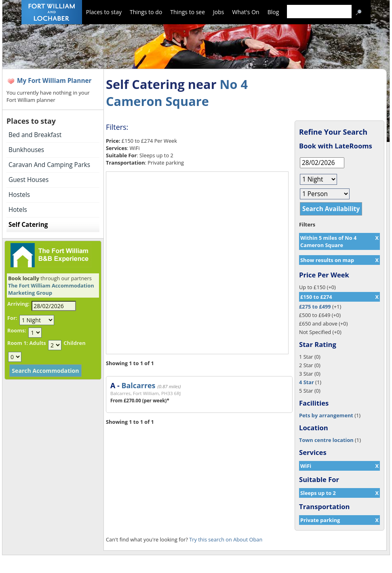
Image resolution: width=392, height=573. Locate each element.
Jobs (218, 12)
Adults (37, 343)
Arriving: (18, 304)
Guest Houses (28, 180)
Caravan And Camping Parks (49, 165)
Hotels (18, 210)
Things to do (146, 12)
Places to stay (104, 12)
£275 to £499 (315, 307)
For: (12, 318)
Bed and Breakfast (35, 135)
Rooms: (17, 330)
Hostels (19, 195)
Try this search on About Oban (226, 539)
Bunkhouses (26, 150)
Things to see (188, 12)
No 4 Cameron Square (177, 93)
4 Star (307, 382)
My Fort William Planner (54, 81)
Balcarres (138, 385)
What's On (246, 12)
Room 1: (18, 343)
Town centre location (326, 440)
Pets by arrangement (326, 415)
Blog (273, 12)
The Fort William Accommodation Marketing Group (51, 289)
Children (74, 343)
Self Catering (28, 225)
